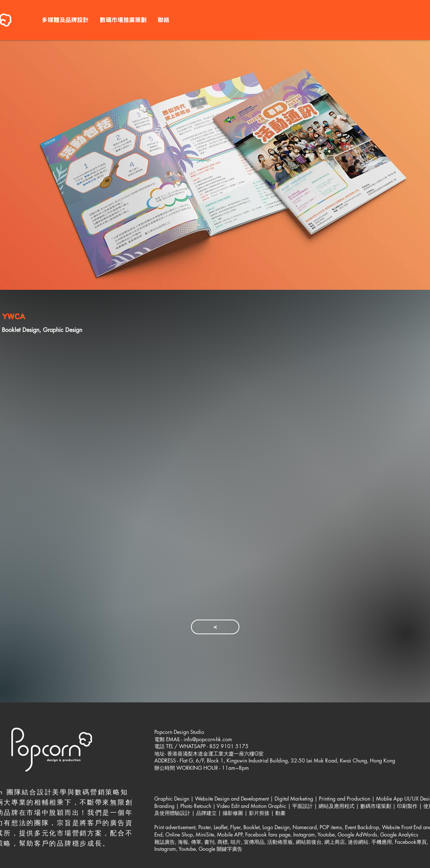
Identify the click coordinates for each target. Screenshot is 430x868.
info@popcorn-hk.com (208, 739)
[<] (215, 627)
